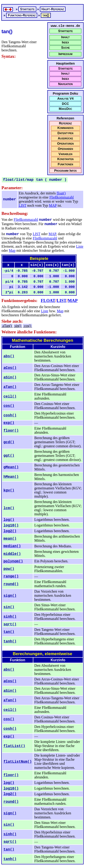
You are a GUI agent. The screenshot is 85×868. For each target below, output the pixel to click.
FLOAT (48, 301)
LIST (22, 205)
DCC (65, 104)
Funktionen (65, 164)
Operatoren (65, 144)
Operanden (65, 149)
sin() (18, 326)
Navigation (65, 84)
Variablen (65, 154)
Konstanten (66, 159)
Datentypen (66, 133)
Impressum (66, 54)
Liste (80, 246)
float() (61, 193)
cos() (27, 326)
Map (12, 250)
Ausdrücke (65, 138)
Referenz (65, 123)
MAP (53, 205)
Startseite (65, 31)
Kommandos (65, 128)
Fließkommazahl (62, 197)
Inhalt (65, 37)
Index (66, 42)
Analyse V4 (66, 99)
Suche (66, 48)
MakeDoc (65, 109)
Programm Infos (65, 171)
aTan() (7, 326)
